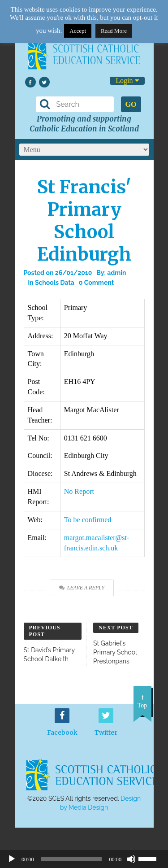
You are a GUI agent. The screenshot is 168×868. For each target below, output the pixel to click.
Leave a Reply (82, 588)
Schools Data (55, 283)
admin (116, 273)
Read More (114, 31)
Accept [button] (78, 31)
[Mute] (131, 859)
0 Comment (96, 283)
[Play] (12, 859)
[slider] (151, 858)
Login (127, 81)
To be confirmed (88, 520)
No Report (79, 491)
